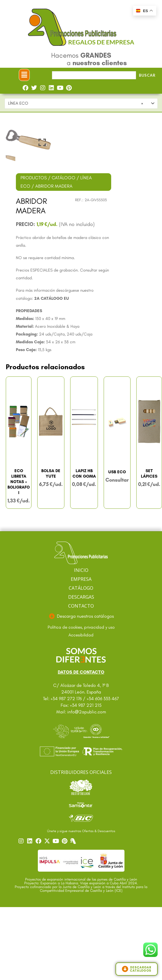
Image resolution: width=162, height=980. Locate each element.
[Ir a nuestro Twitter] (48, 841)
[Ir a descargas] (81, 616)
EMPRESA (81, 579)
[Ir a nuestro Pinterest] (65, 841)
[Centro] (74, 841)
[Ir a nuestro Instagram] (22, 841)
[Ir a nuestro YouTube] (57, 841)
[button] (24, 75)
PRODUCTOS (34, 178)
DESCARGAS (81, 597)
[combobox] (81, 103)
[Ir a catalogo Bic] (81, 818)
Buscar (147, 75)
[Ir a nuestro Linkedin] (31, 841)
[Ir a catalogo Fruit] (81, 787)
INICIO (81, 570)
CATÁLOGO (64, 178)
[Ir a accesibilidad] (81, 635)
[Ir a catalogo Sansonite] (81, 805)
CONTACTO (81, 606)
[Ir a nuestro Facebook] (39, 841)
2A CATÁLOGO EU (52, 298)
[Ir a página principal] (81, 553)
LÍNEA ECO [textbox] (76, 103)
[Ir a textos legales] (81, 627)
